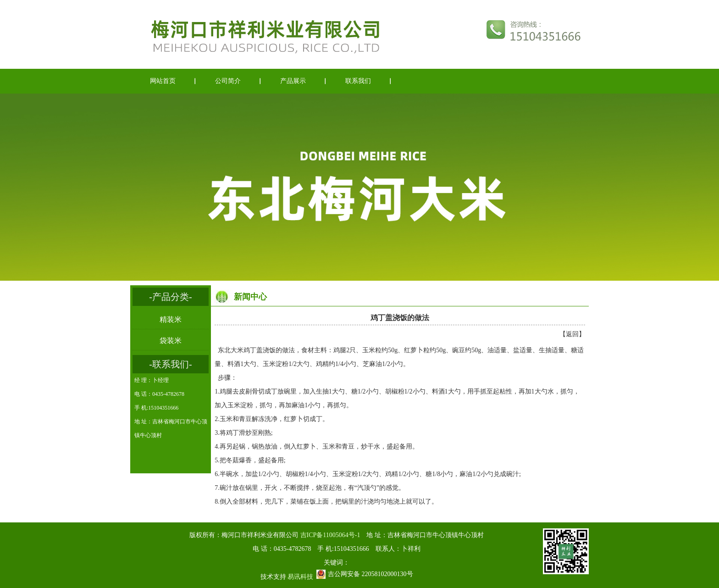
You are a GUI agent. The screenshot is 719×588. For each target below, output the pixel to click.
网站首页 (163, 81)
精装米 (171, 319)
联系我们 (358, 81)
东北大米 (231, 350)
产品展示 (293, 81)
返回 (572, 334)
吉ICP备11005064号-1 (330, 535)
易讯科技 (300, 577)
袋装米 (171, 341)
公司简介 (228, 81)
